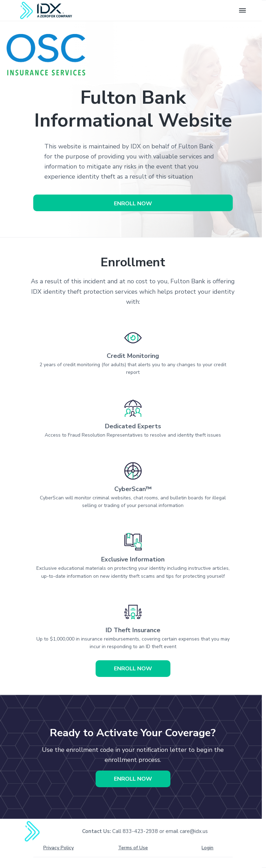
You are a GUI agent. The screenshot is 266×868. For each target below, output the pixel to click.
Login (207, 848)
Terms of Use (133, 848)
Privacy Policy (59, 848)
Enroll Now (133, 204)
